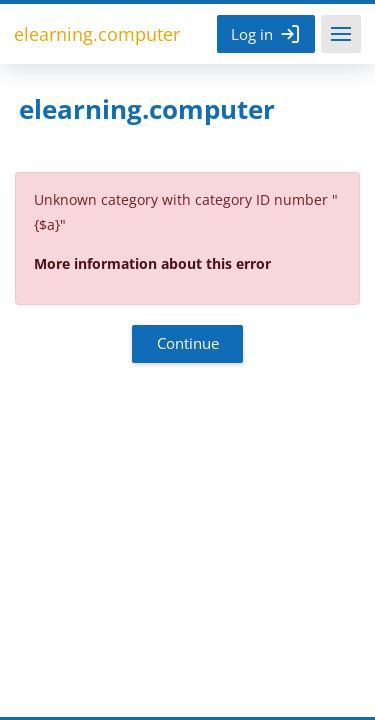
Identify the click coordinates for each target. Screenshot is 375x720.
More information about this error (152, 263)
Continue (188, 343)
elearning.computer (97, 34)
